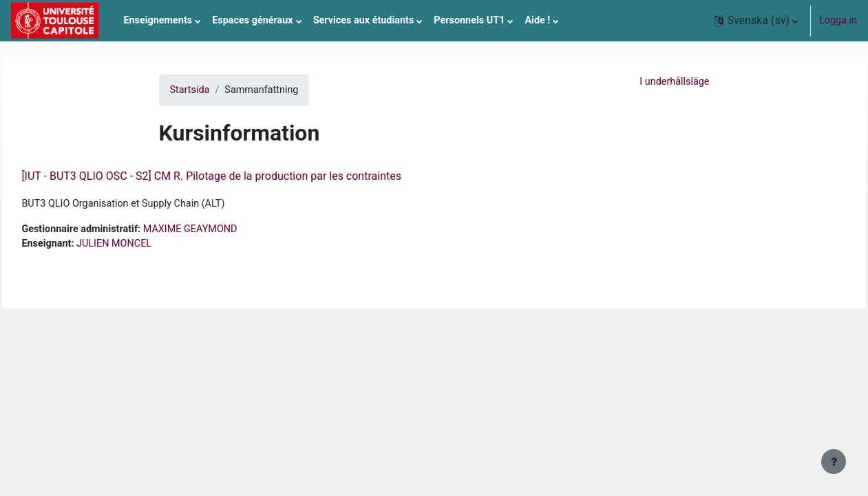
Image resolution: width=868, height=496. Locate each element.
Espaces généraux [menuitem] (252, 20)
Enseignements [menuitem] (158, 20)
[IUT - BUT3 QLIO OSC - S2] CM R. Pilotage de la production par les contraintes (242, 176)
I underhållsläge (674, 82)
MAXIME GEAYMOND (221, 229)
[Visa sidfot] (834, 462)
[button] (756, 21)
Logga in (838, 20)
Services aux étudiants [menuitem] (364, 20)
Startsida (190, 90)
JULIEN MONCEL (145, 244)
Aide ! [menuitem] (537, 20)
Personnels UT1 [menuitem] (469, 20)
